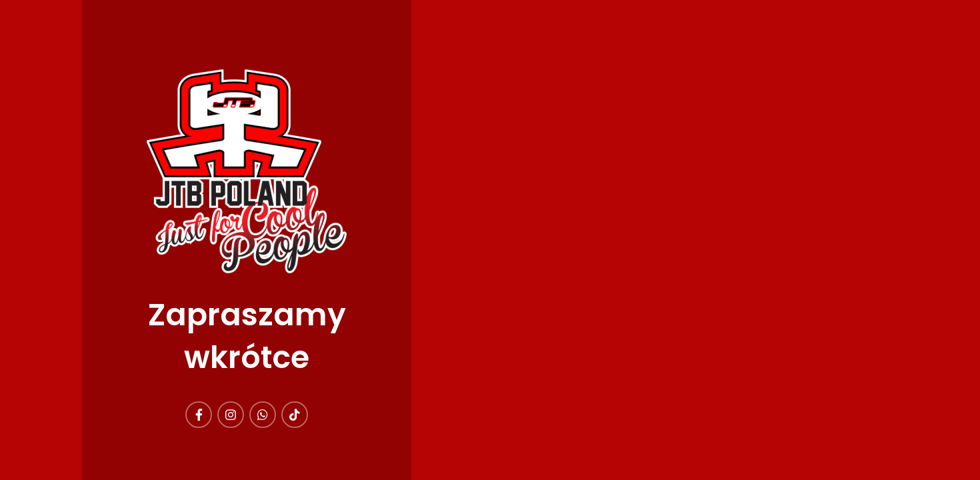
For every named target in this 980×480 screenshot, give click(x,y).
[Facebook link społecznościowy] (199, 415)
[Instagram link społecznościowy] (231, 415)
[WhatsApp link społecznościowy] (263, 415)
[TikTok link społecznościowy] (295, 415)
